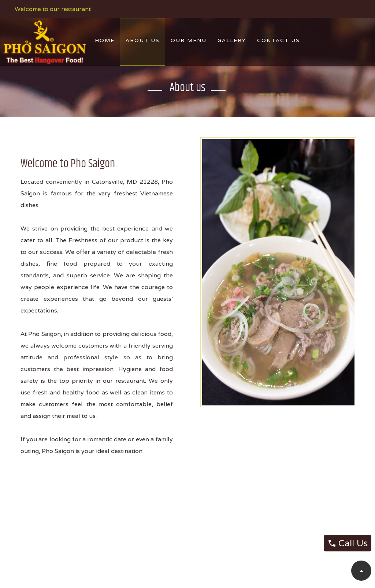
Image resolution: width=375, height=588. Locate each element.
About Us (143, 40)
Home (105, 40)
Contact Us (279, 40)
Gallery (232, 40)
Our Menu (189, 40)
